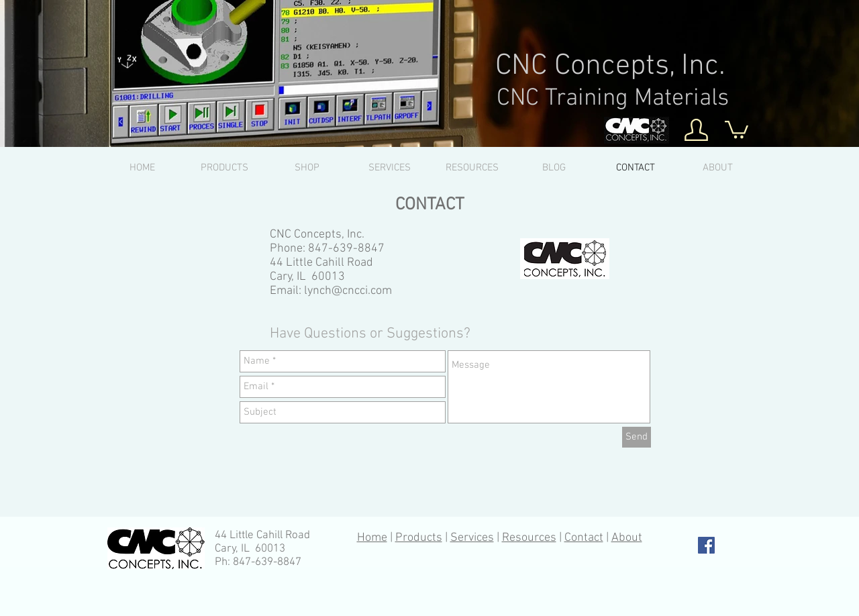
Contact (584, 538)
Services (472, 538)
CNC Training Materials (613, 99)
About (627, 538)
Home (372, 538)
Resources (529, 538)
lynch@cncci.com (348, 291)
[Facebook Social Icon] (706, 545)
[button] (737, 129)
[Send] (637, 437)
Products (419, 538)
